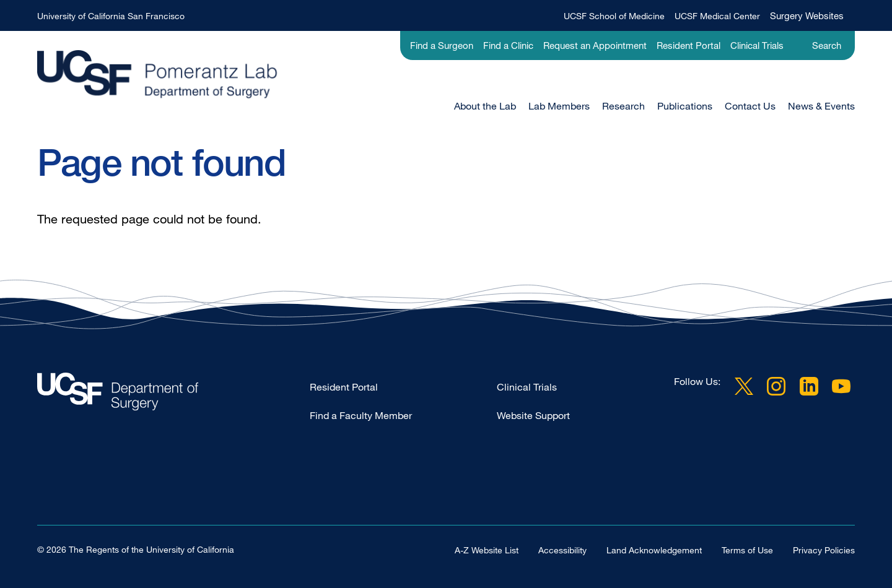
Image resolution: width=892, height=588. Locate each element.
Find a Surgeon (442, 45)
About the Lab (485, 106)
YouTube (841, 386)
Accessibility (562, 550)
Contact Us (750, 106)
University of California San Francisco (111, 16)
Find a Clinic (508, 45)
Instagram (776, 386)
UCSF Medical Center (717, 16)
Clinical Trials (757, 45)
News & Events (821, 106)
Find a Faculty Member (361, 415)
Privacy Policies (824, 550)
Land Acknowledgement (654, 550)
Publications (685, 106)
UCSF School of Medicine (614, 16)
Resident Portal (689, 45)
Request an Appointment (595, 45)
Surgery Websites (807, 15)
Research (623, 106)
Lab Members (559, 106)
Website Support (533, 415)
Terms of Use (747, 550)
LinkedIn (809, 386)
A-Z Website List (487, 550)
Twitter (744, 386)
